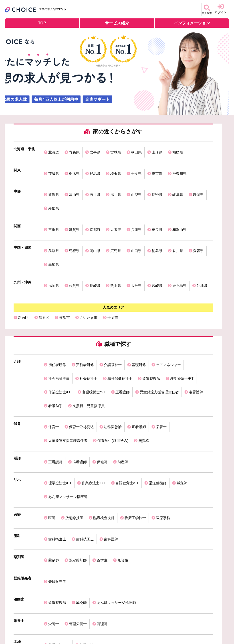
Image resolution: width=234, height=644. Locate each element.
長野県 (157, 179)
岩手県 (95, 149)
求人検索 (204, 9)
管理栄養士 (78, 481)
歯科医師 (111, 422)
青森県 (74, 149)
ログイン (221, 9)
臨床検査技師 (104, 407)
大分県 (136, 238)
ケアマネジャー (168, 311)
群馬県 (95, 164)
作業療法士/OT (60, 326)
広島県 (116, 216)
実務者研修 (85, 311)
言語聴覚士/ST (94, 326)
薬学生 (102, 437)
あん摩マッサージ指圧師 (68, 392)
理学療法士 (123, 540)
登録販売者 (57, 452)
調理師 (102, 481)
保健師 (102, 370)
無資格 (144, 355)
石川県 (95, 179)
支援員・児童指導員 (89, 333)
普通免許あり (59, 496)
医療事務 (163, 407)
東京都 (157, 164)
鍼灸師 (182, 385)
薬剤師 (54, 437)
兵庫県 (136, 201)
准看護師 (196, 326)
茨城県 (54, 164)
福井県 (116, 179)
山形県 (157, 149)
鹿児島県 (180, 238)
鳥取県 (54, 216)
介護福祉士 (113, 311)
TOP (42, 23)
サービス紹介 (117, 23)
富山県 (74, 179)
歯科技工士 (85, 422)
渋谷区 (44, 267)
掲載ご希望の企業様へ (92, 628)
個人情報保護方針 (38, 628)
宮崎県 (157, 238)
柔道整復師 (151, 318)
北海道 (54, 149)
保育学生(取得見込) (113, 355)
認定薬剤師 (78, 437)
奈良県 (157, 201)
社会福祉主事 (59, 318)
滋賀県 (74, 201)
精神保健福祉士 (120, 318)
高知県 (54, 223)
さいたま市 (89, 267)
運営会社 (13, 628)
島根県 (74, 216)
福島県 (178, 149)
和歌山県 (180, 201)
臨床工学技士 (135, 407)
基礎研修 (139, 311)
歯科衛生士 (57, 422)
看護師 (44, 540)
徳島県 (157, 216)
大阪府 (116, 201)
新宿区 (23, 267)
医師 (52, 407)
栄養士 (161, 348)
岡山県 (95, 216)
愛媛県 (198, 216)
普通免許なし (90, 496)
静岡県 (198, 179)
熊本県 (116, 238)
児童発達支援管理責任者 (159, 326)
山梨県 (136, 179)
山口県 (136, 216)
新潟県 (54, 179)
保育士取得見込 (81, 348)
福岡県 (54, 238)
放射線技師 (74, 407)
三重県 (54, 201)
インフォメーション (192, 23)
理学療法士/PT (182, 318)
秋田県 (136, 149)
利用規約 (64, 628)
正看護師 (123, 326)
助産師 (123, 370)
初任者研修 (57, 311)
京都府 (95, 201)
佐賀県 (74, 238)
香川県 (178, 216)
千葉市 (113, 267)
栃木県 (74, 164)
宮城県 (116, 149)
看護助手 (55, 333)
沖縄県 (202, 238)
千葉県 (136, 164)
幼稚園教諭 (113, 348)
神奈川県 (180, 164)
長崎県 (95, 238)
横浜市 (65, 267)
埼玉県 (116, 164)
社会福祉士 (89, 318)
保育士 (54, 348)
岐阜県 (178, 179)
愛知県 (54, 186)
